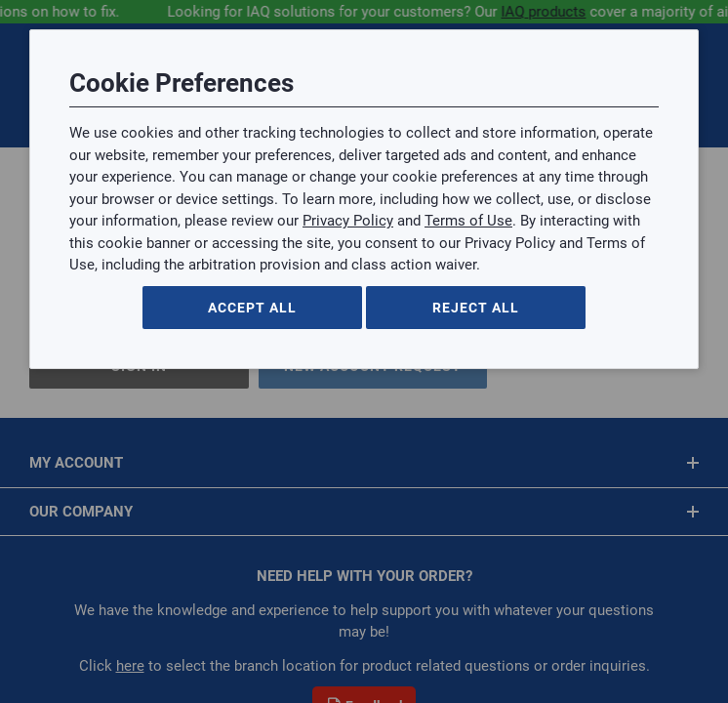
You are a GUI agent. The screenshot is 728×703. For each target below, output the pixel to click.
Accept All (252, 308)
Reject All (476, 308)
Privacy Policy (348, 221)
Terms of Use (468, 221)
